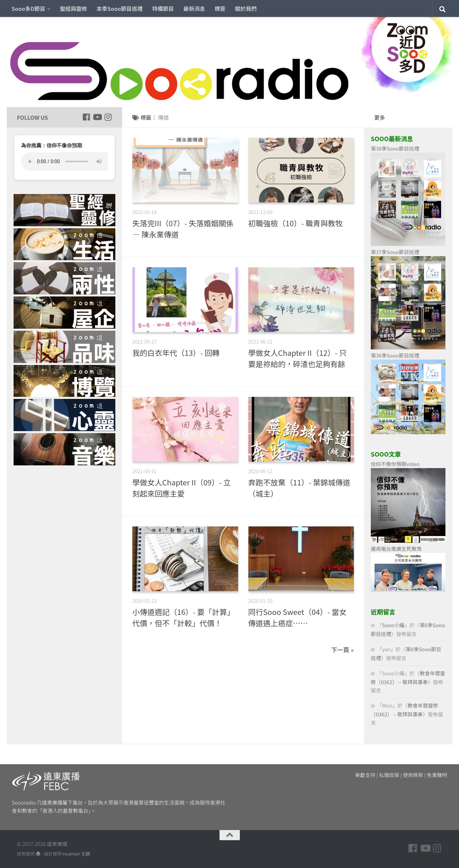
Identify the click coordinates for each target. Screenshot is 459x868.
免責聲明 (437, 775)
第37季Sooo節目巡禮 (395, 252)
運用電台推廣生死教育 (396, 549)
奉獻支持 (365, 775)
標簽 (220, 8)
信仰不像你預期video (395, 464)
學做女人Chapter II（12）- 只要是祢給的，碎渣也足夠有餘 (298, 358)
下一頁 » (342, 650)
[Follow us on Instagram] (108, 117)
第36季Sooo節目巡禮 (395, 355)
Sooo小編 (393, 625)
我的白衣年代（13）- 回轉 (176, 352)
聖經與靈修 (73, 8)
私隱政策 (389, 775)
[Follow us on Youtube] (97, 117)
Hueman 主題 (76, 854)
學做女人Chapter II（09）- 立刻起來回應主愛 (181, 488)
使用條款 (413, 775)
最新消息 (194, 8)
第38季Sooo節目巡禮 (395, 148)
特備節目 (163, 8)
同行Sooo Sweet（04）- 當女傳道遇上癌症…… (298, 617)
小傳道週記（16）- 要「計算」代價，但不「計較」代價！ (183, 617)
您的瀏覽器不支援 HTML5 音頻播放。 (64, 161)
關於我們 (246, 8)
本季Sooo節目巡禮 (119, 8)
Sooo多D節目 (28, 8)
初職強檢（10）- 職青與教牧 (296, 223)
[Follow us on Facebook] (86, 117)
